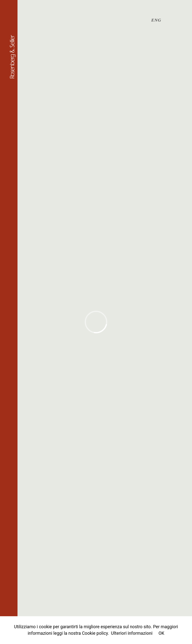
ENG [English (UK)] (156, 20)
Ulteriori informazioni (132, 633)
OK (161, 633)
